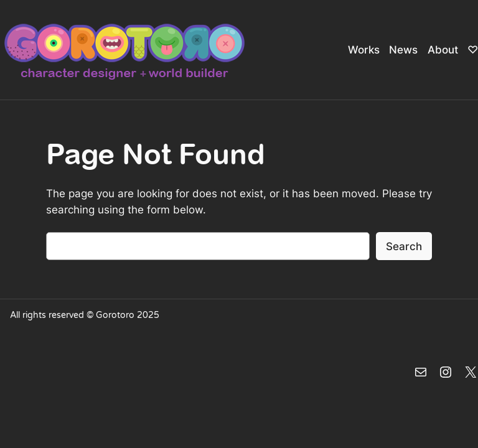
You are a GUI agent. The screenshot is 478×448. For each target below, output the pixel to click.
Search (404, 246)
